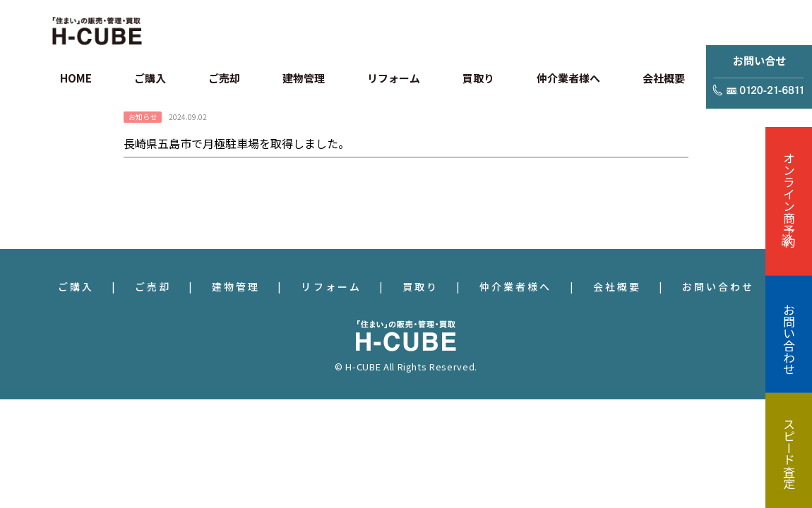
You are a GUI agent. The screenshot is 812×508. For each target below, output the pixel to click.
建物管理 (236, 286)
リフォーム (331, 286)
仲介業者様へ (515, 286)
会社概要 (617, 286)
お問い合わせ (718, 286)
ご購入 (76, 286)
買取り (420, 286)
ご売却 (153, 286)
